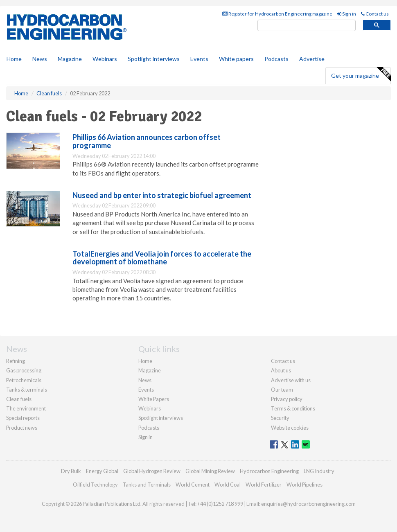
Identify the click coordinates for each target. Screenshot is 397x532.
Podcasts (276, 59)
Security (280, 418)
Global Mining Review (210, 471)
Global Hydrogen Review (152, 471)
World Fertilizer (264, 485)
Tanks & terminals (27, 390)
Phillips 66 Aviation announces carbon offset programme (147, 141)
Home (14, 59)
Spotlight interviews (154, 59)
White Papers (154, 399)
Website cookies (290, 428)
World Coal (228, 485)
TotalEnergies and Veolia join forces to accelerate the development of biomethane (162, 258)
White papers (236, 59)
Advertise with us (291, 380)
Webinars (105, 59)
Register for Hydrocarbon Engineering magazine (277, 14)
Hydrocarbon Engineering (269, 471)
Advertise (312, 59)
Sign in (347, 14)
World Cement (193, 485)
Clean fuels (19, 399)
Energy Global (102, 471)
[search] (307, 26)
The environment (26, 408)
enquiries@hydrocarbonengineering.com (308, 504)
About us (281, 370)
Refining (16, 361)
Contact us (375, 14)
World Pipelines (305, 485)
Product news (22, 428)
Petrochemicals (24, 380)
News (145, 380)
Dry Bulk (71, 471)
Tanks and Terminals (147, 485)
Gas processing (24, 370)
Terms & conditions (293, 408)
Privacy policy (287, 399)
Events (199, 59)
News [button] (40, 59)
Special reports (23, 418)
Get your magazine (361, 74)
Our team (282, 390)
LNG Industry (319, 471)
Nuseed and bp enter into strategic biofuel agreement (162, 195)
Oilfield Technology (95, 485)
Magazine (70, 59)
